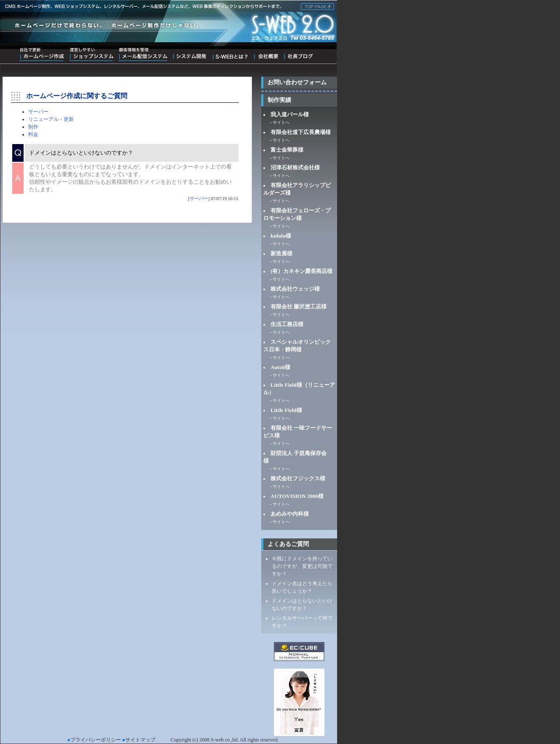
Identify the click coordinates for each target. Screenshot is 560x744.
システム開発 (189, 54)
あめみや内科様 (290, 514)
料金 (33, 134)
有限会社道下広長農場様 (301, 132)
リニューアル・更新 (51, 119)
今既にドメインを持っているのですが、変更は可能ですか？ (302, 566)
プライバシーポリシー (96, 740)
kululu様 (281, 236)
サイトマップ (140, 740)
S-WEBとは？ (230, 54)
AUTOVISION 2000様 (297, 496)
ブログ (298, 54)
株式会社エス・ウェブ (316, 6)
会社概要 (266, 54)
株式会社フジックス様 (298, 478)
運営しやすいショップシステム (91, 54)
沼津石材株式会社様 (295, 167)
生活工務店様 (287, 324)
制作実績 (279, 100)
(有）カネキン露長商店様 (301, 271)
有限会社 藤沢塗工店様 (299, 306)
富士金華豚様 (287, 150)
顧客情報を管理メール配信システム (143, 54)
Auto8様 (280, 367)
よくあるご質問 (288, 544)
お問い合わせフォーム (297, 82)
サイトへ (281, 122)
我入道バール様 (290, 114)
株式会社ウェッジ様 (295, 289)
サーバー (38, 112)
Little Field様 (286, 410)
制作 (33, 127)
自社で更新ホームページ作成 (42, 54)
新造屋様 (281, 253)
